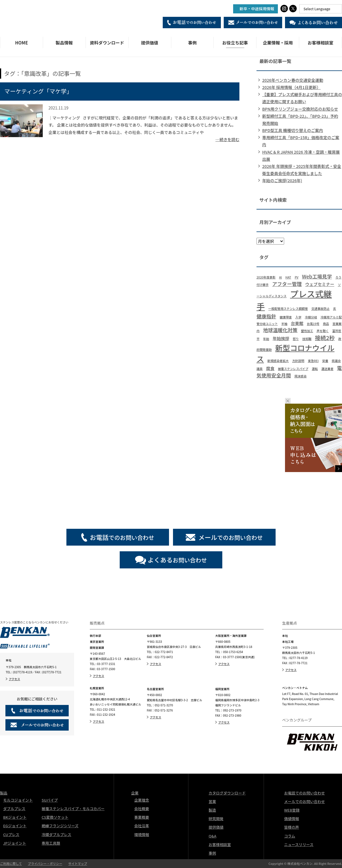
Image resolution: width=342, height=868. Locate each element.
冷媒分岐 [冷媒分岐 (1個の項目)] (311, 317)
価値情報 (292, 819)
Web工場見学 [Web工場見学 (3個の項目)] (317, 276)
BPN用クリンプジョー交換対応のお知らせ (300, 109)
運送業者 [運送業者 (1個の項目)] (327, 369)
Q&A (212, 836)
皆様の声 (292, 827)
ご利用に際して (11, 863)
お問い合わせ (177, 560)
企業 (135, 793)
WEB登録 (292, 810)
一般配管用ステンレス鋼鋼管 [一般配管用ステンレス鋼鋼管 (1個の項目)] (288, 309)
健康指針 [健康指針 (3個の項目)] (266, 316)
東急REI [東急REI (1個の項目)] (313, 361)
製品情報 (64, 43)
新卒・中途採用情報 (257, 9)
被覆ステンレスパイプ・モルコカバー (73, 809)
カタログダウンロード (227, 793)
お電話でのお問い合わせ (305, 793)
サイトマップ (78, 863)
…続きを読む (227, 139)
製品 (4, 793)
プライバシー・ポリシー (45, 863)
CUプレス (11, 835)
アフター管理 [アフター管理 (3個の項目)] (287, 284)
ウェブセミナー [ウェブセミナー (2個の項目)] (320, 284)
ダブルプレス (14, 809)
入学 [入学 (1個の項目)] (298, 317)
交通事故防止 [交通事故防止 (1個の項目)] (320, 309)
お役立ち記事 (235, 43)
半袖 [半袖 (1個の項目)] (284, 324)
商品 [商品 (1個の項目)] (326, 324)
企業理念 (142, 800)
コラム (290, 836)
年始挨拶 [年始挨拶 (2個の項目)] (281, 338)
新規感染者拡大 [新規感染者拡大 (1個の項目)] (278, 361)
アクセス (15, 679)
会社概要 (142, 809)
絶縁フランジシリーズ (60, 826)
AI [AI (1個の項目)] (280, 277)
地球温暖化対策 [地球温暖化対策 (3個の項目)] (280, 330)
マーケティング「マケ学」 (38, 91)
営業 (212, 801)
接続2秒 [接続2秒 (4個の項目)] (325, 338)
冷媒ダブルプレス (56, 835)
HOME (22, 43)
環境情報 (142, 835)
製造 (212, 810)
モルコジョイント (18, 800)
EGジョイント (15, 826)
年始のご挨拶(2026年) (282, 180)
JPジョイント (15, 843)
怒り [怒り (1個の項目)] (296, 339)
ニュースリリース (299, 844)
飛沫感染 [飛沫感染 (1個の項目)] (301, 376)
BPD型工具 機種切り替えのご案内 (293, 130)
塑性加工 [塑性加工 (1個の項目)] (307, 331)
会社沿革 (142, 826)
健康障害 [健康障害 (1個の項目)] (286, 317)
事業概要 (142, 817)
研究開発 (216, 819)
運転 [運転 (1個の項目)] (315, 369)
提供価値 (150, 43)
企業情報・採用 (278, 43)
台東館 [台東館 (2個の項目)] (297, 323)
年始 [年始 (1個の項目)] (266, 339)
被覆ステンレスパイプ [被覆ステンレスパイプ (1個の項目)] (293, 369)
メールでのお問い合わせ (305, 801)
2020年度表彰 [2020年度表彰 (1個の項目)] (266, 277)
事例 (192, 43)
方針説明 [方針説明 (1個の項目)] (298, 361)
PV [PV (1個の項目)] (297, 277)
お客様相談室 (321, 43)
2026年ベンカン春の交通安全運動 (293, 80)
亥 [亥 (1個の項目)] (335, 309)
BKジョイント (15, 817)
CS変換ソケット (55, 817)
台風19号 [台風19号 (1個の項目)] (313, 324)
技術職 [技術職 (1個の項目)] (307, 339)
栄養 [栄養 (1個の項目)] (325, 361)
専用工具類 (51, 843)
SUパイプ (50, 800)
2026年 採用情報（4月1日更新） (291, 87)
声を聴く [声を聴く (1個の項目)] (323, 331)
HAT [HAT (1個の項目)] (288, 277)
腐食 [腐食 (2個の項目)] (270, 368)
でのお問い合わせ (122, 537)
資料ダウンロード (107, 43)
